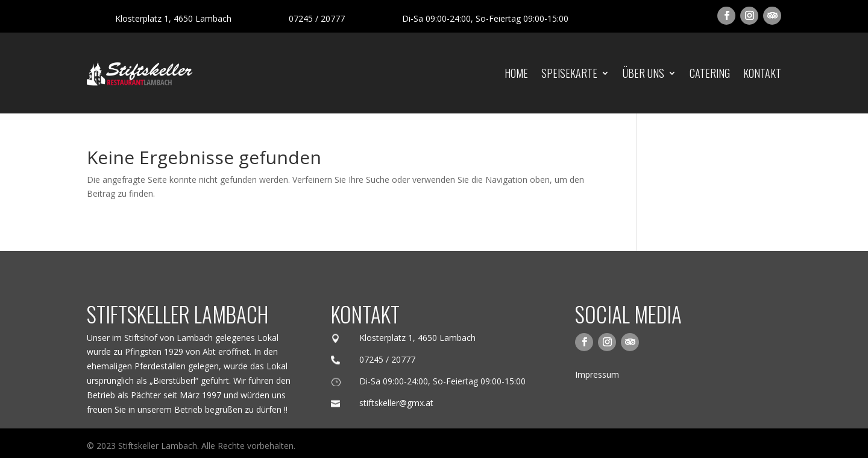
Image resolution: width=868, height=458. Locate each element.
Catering (710, 73)
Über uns (643, 73)
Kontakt (762, 73)
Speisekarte (569, 73)
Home (516, 73)
